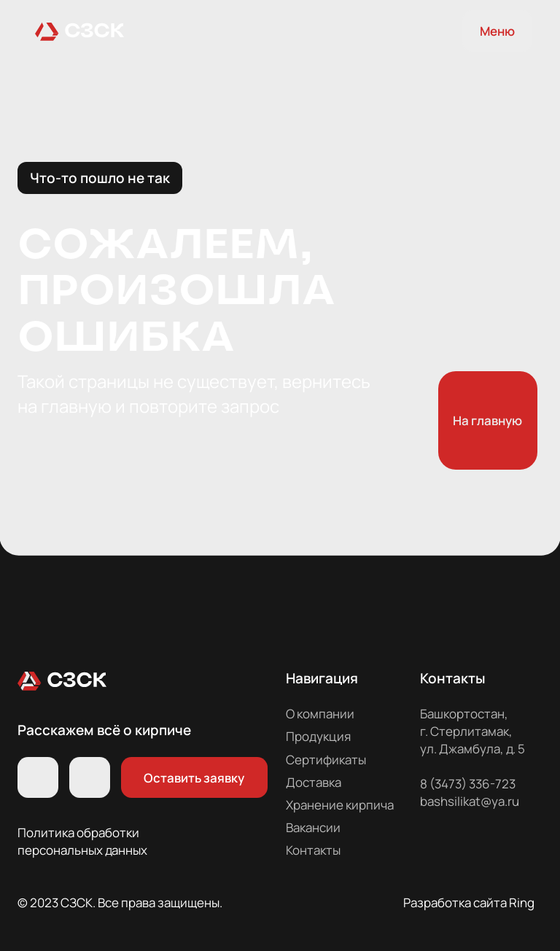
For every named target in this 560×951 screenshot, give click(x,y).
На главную (487, 420)
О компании (320, 714)
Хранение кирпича (340, 805)
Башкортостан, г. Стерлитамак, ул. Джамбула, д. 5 (472, 731)
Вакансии (313, 827)
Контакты (313, 850)
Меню (497, 31)
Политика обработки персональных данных (82, 841)
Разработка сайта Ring (469, 903)
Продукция (318, 736)
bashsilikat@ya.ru (470, 801)
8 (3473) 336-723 (468, 784)
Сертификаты (326, 760)
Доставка (314, 782)
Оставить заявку (194, 778)
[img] (79, 31)
